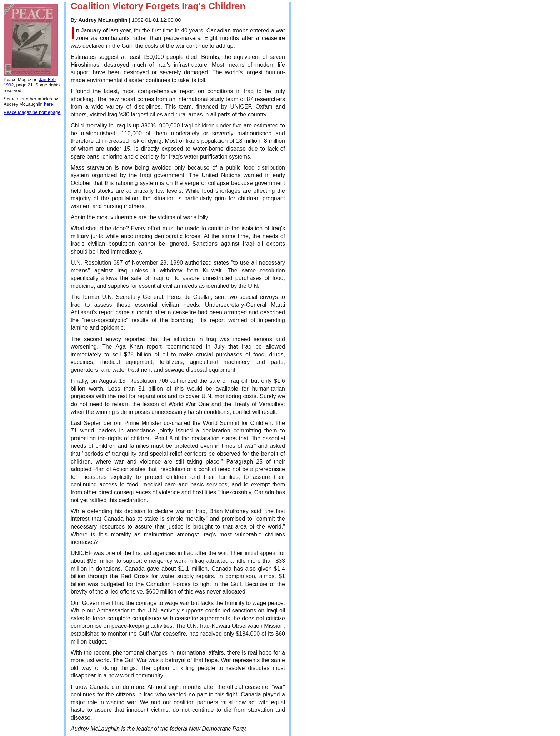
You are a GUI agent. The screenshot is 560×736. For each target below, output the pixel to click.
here (49, 104)
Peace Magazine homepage (32, 112)
